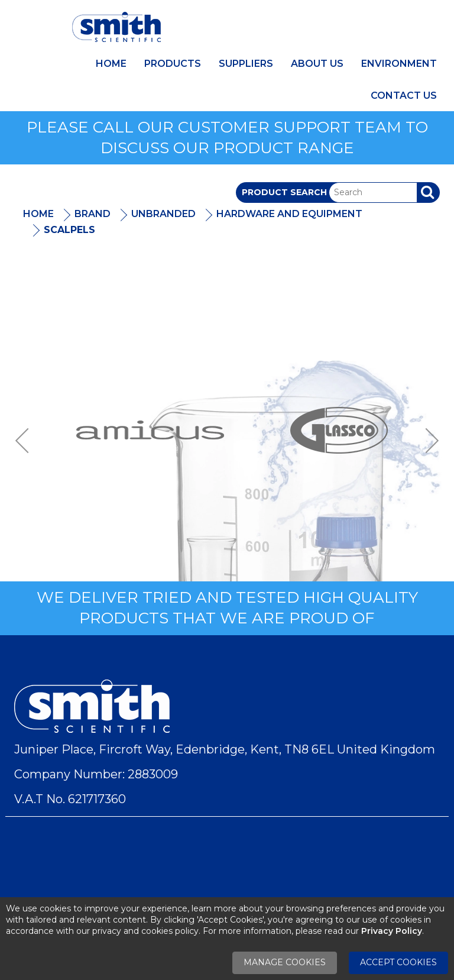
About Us (317, 64)
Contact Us (404, 96)
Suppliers (246, 64)
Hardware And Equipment (289, 214)
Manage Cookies (285, 962)
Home (111, 64)
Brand (93, 214)
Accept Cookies (398, 962)
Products (173, 64)
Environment (399, 64)
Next (428, 441)
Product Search (284, 192)
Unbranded (163, 214)
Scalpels (69, 230)
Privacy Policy (392, 931)
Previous (26, 441)
